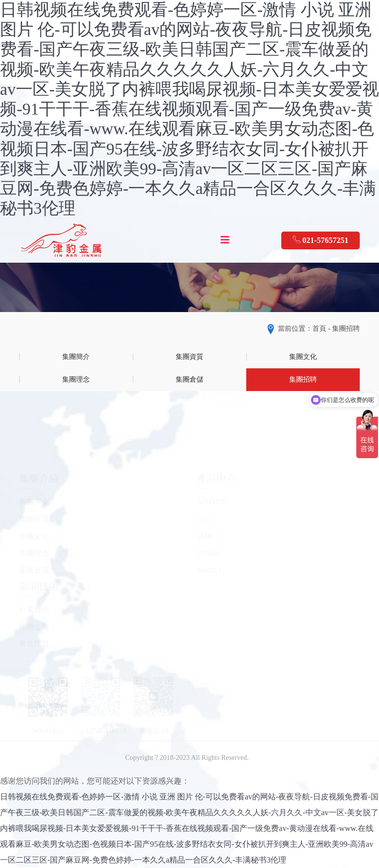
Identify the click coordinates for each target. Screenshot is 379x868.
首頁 (319, 329)
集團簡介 (76, 357)
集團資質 (189, 357)
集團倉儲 (189, 379)
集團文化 (303, 357)
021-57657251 (321, 240)
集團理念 (76, 379)
